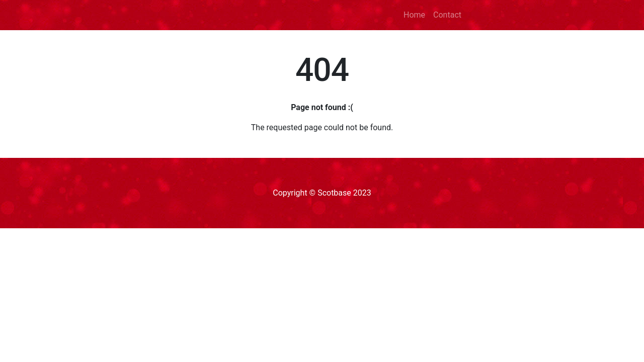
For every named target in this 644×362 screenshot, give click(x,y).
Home (414, 15)
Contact (447, 15)
